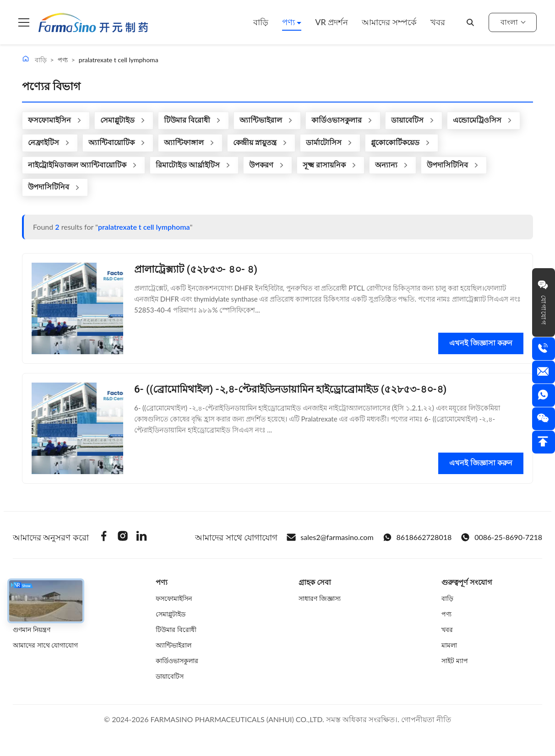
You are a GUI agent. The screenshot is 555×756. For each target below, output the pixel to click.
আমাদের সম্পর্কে (389, 22)
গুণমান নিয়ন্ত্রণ (32, 629)
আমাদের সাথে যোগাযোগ (45, 645)
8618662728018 (417, 537)
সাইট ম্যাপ (455, 661)
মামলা (449, 645)
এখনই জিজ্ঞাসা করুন (481, 343)
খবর (438, 22)
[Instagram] (123, 537)
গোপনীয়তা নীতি (426, 719)
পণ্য (290, 22)
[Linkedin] (141, 537)
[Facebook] (104, 537)
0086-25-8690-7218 (501, 537)
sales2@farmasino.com (330, 537)
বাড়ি (261, 22)
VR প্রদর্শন (332, 22)
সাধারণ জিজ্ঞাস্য (320, 598)
